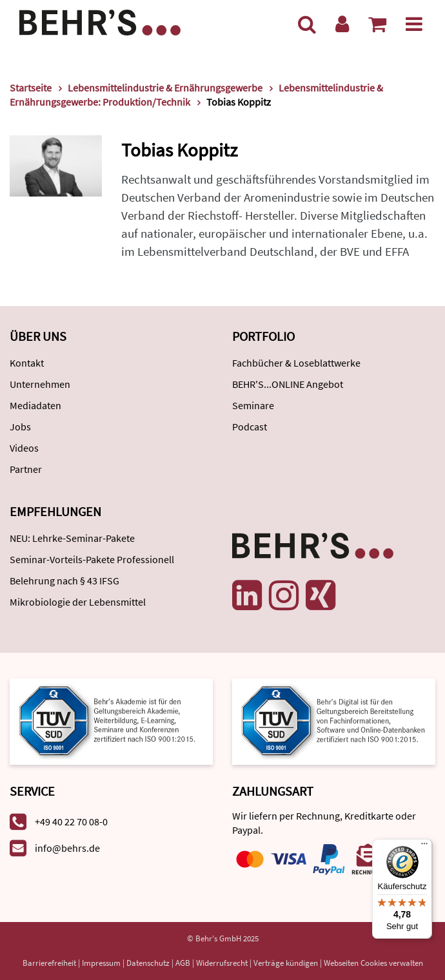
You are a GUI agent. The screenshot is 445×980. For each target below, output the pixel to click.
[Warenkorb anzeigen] (377, 24)
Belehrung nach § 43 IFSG (64, 581)
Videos (24, 448)
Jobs (20, 427)
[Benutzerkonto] (342, 24)
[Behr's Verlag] (100, 21)
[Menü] (414, 24)
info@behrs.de (67, 848)
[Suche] (307, 24)
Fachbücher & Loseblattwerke (296, 363)
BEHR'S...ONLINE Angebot (288, 384)
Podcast (250, 427)
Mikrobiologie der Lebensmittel (78, 602)
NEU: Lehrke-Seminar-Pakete (72, 538)
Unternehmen (40, 384)
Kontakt (27, 363)
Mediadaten (35, 405)
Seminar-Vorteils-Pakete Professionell (92, 559)
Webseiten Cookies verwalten (373, 963)
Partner (26, 469)
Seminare (253, 405)
